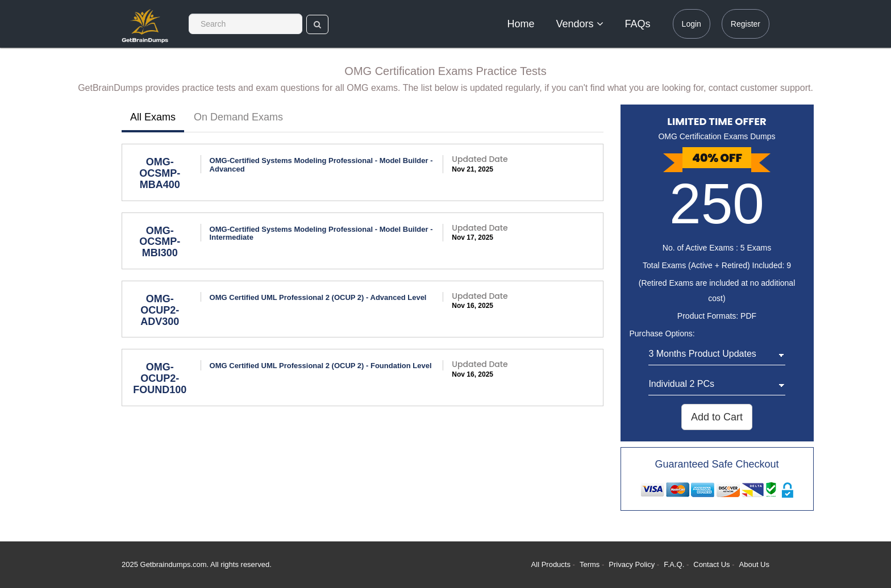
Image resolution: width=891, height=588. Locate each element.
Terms (590, 564)
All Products (551, 564)
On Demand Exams (238, 117)
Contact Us (713, 564)
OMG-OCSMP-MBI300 (160, 242)
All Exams (153, 117)
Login (692, 24)
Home (521, 24)
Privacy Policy (633, 564)
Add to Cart (717, 417)
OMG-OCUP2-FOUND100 (160, 378)
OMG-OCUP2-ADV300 (160, 310)
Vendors (580, 24)
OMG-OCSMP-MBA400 (160, 173)
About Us (754, 564)
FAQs (638, 24)
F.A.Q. (675, 564)
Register (746, 24)
